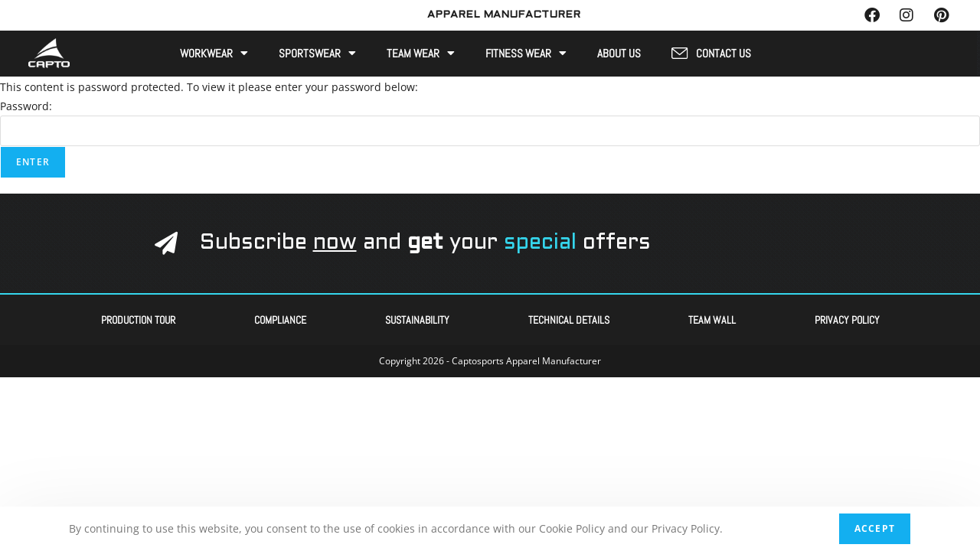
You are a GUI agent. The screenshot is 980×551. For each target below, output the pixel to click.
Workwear (214, 52)
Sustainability (417, 318)
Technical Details (569, 318)
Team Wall (712, 318)
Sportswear (317, 52)
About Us (619, 53)
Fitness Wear (526, 52)
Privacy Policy (847, 318)
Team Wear (421, 52)
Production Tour (138, 318)
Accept (875, 528)
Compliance (280, 318)
